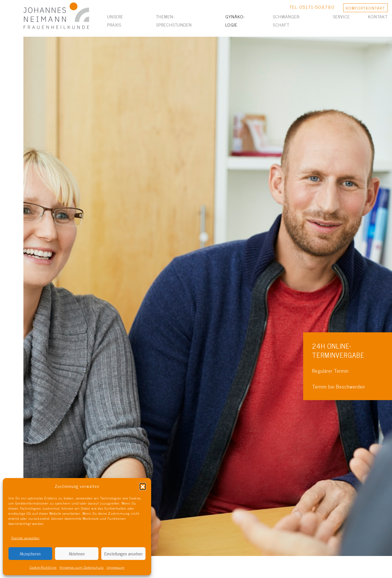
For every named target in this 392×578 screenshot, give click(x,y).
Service (341, 16)
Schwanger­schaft (287, 20)
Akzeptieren (30, 554)
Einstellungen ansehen (123, 554)
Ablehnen (77, 554)
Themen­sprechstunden (174, 20)
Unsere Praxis (115, 20)
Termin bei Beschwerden (339, 386)
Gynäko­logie (235, 20)
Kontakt (378, 16)
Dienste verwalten (25, 538)
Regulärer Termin (330, 371)
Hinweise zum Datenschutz (82, 567)
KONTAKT (365, 8)
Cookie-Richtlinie (43, 567)
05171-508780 (317, 7)
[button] (143, 486)
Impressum (116, 567)
